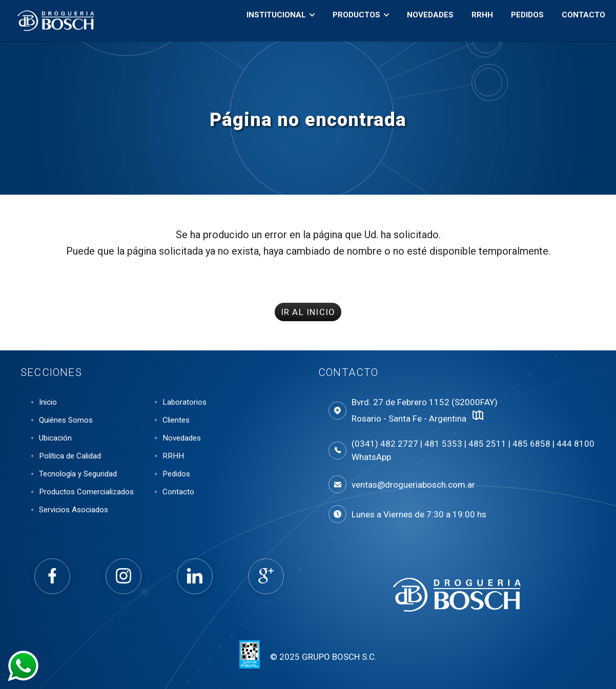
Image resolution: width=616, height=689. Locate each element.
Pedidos (521, 21)
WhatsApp (371, 457)
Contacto (577, 21)
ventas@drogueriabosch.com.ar (413, 485)
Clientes (176, 420)
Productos (350, 21)
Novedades (424, 21)
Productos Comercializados (86, 492)
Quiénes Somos (66, 420)
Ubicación (55, 438)
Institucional (270, 21)
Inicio (48, 402)
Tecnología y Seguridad (78, 474)
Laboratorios (184, 402)
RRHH (476, 21)
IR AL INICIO (308, 312)
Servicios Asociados (74, 510)
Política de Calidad (70, 456)
